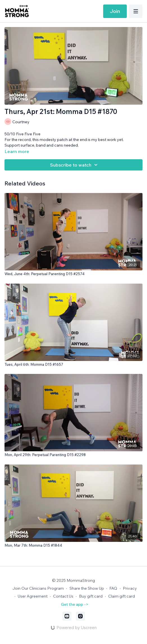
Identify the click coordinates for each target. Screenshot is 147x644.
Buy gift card (91, 596)
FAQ (113, 588)
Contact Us (63, 596)
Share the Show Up (87, 588)
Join (115, 11)
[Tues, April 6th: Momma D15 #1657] (73, 365)
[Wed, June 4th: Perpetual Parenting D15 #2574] (73, 274)
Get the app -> (75, 604)
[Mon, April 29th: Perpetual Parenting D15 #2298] (73, 455)
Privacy (130, 588)
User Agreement (33, 596)
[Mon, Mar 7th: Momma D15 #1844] (73, 546)
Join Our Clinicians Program (38, 588)
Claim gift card (122, 596)
